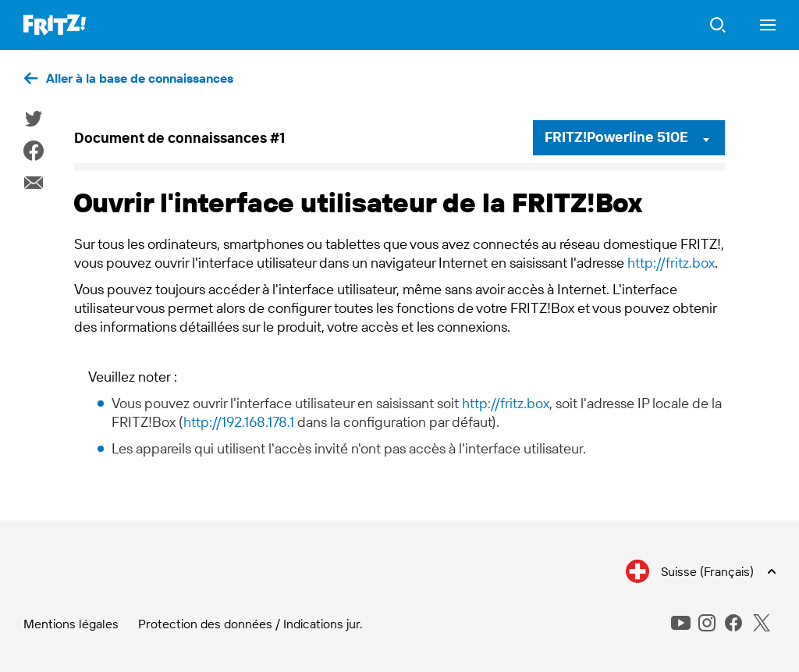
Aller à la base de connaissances (140, 78)
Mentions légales (71, 624)
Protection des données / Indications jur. (250, 624)
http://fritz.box (671, 263)
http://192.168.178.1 (239, 422)
